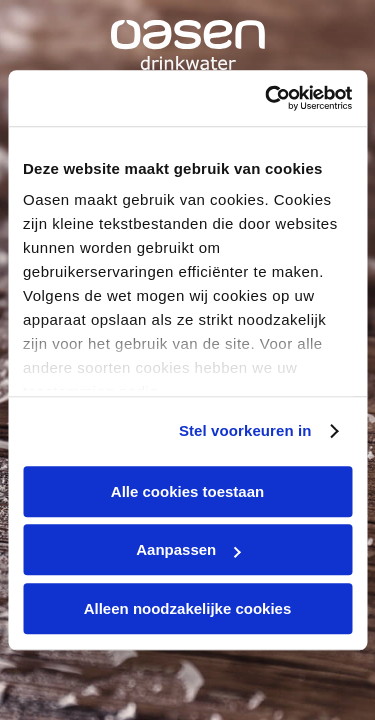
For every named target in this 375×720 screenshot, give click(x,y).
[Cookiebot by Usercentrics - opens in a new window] (267, 98)
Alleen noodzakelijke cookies (188, 608)
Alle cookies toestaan (187, 491)
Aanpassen (188, 549)
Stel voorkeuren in (245, 430)
